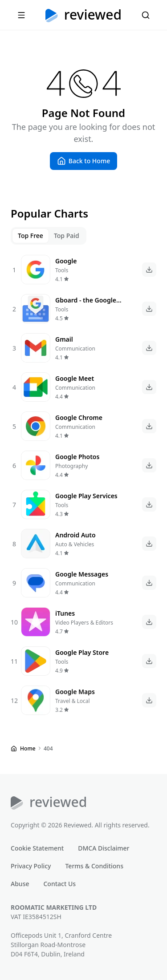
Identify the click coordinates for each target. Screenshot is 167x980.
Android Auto (75, 535)
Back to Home (89, 161)
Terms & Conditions (94, 866)
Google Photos (77, 457)
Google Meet (75, 378)
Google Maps (75, 698)
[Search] (146, 15)
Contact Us (59, 884)
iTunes (65, 614)
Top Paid (67, 236)
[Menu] (21, 15)
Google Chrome (79, 417)
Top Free (31, 236)
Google (66, 261)
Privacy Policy (31, 866)
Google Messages (82, 574)
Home (28, 748)
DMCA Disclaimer (104, 848)
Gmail (64, 339)
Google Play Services (86, 496)
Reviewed (93, 15)
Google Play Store (82, 656)
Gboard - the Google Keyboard (86, 305)
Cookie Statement (37, 848)
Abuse (20, 884)
